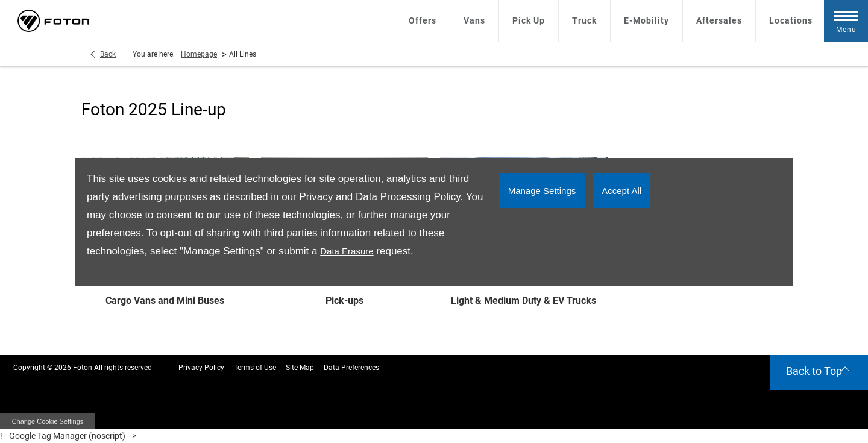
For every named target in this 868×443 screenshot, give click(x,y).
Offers (423, 20)
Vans (474, 20)
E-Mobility (646, 20)
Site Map (300, 368)
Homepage (199, 54)
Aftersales (719, 20)
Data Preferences (351, 368)
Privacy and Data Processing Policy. (381, 197)
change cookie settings (48, 421)
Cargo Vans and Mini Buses (165, 300)
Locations (791, 20)
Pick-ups (344, 300)
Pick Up (529, 20)
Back (108, 54)
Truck (584, 20)
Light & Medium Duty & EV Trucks (524, 300)
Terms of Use (255, 368)
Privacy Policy (201, 368)
